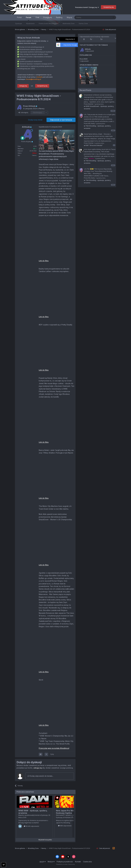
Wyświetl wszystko (45, 840)
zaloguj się (38, 768)
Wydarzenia (30, 24)
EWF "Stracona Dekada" (93, 145)
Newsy (42, 109)
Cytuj (52, 754)
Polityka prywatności (65, 862)
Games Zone (83, 24)
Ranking (59, 17)
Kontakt (78, 862)
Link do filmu (44, 261)
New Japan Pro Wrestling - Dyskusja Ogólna (68, 812)
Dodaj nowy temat (35, 120)
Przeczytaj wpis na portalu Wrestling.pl (54, 748)
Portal (19, 17)
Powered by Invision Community (65, 864)
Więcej (69, 17)
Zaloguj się (23, 86)
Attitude (88, 49)
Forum (29, 18)
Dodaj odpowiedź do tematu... (41, 776)
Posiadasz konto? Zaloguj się (87, 7)
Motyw (51, 862)
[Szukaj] (87, 17)
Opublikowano (50, 127)
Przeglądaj (48, 17)
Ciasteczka (87, 862)
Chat (37, 17)
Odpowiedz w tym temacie (61, 120)
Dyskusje (19, 24)
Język (42, 862)
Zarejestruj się (109, 7)
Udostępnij (23, 112)
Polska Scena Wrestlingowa (49, 24)
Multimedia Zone (69, 24)
